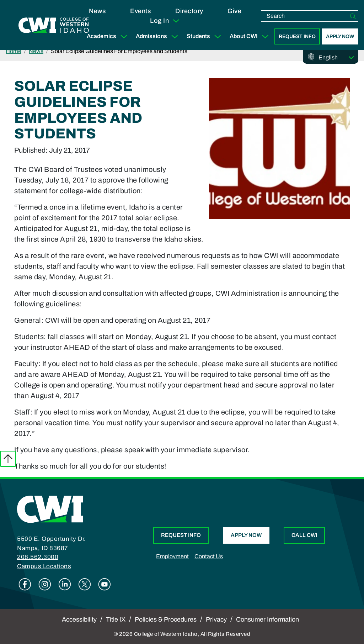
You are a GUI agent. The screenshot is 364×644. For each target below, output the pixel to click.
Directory (189, 11)
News (97, 11)
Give (234, 11)
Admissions (158, 36)
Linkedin (65, 584)
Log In (165, 21)
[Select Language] (336, 58)
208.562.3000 (38, 557)
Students (205, 36)
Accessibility (79, 619)
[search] (305, 16)
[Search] (353, 16)
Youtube (105, 584)
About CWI (251, 36)
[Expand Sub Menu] (124, 36)
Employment (172, 556)
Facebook (25, 584)
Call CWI (304, 535)
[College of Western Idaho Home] (54, 25)
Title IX (116, 619)
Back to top (8, 459)
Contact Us (209, 556)
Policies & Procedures (166, 619)
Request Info (297, 36)
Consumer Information (267, 619)
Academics (108, 36)
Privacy (216, 619)
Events (140, 11)
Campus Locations (44, 566)
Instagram (45, 584)
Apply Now (340, 36)
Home (14, 51)
